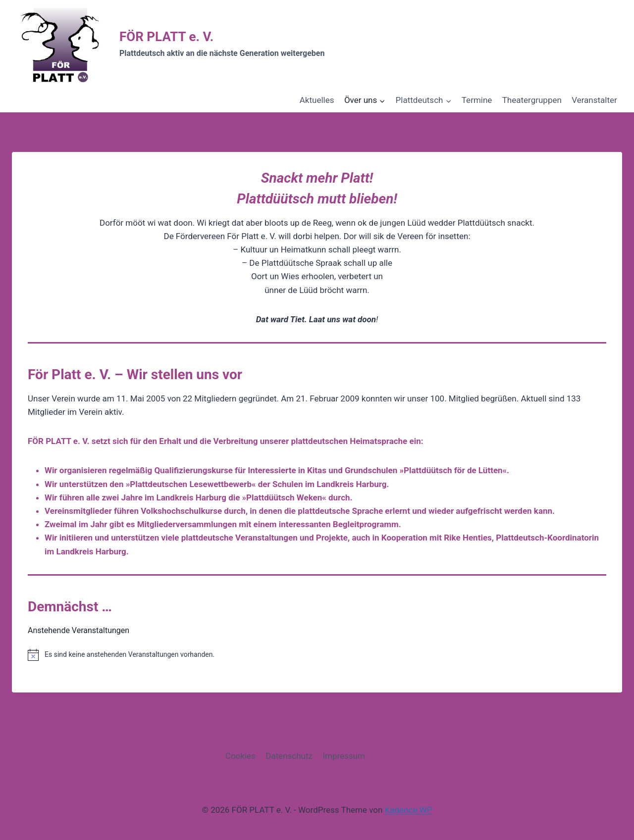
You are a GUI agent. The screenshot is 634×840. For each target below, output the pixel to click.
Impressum (344, 756)
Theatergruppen (532, 100)
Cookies (240, 756)
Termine (477, 100)
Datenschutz (289, 756)
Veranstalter (594, 100)
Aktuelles (317, 100)
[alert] (317, 655)
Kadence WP (409, 810)
